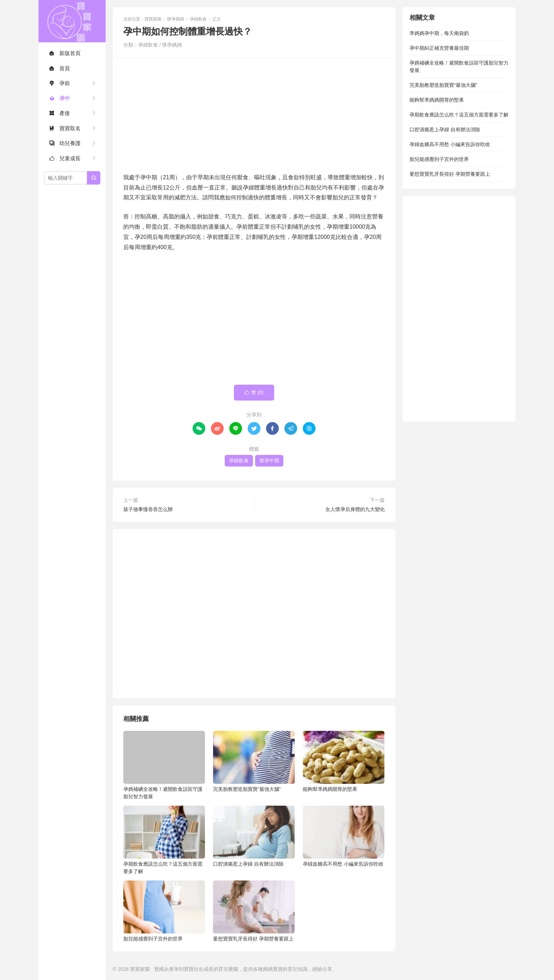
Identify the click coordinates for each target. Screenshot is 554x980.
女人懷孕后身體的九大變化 (355, 509)
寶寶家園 (72, 21)
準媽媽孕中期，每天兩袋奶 (439, 33)
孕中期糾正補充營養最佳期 (439, 48)
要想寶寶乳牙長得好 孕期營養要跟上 (254, 911)
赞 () (254, 393)
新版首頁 (65, 53)
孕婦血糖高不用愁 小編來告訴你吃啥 (344, 836)
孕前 (60, 83)
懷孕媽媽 (176, 19)
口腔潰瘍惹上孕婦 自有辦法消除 (254, 836)
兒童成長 (65, 158)
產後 (60, 113)
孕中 (60, 98)
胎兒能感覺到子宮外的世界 (164, 911)
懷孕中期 (269, 461)
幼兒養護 (65, 143)
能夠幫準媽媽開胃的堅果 (344, 761)
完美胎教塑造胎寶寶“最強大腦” (254, 761)
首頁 (60, 68)
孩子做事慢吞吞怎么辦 (148, 509)
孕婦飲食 (198, 19)
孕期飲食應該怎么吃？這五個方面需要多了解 (164, 840)
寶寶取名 (65, 128)
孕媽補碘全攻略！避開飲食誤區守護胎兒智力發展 (164, 765)
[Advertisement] (254, 114)
